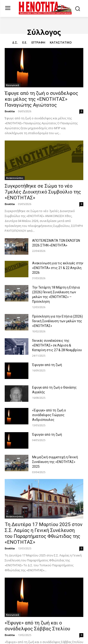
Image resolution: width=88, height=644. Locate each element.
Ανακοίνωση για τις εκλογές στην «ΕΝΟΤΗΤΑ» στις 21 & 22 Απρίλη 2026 (58, 268)
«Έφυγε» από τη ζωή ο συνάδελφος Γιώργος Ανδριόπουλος (49, 415)
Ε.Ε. (25, 43)
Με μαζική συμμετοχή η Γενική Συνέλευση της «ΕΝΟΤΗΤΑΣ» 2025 (55, 462)
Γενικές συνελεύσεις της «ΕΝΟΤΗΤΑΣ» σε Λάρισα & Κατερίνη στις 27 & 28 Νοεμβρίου (57, 345)
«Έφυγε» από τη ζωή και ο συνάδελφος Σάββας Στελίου (37, 626)
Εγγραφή (38, 43)
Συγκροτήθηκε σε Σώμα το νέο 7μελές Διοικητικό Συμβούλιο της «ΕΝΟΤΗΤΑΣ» (43, 192)
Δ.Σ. (15, 43)
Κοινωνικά (13, 85)
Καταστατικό (61, 43)
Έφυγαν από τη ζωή (47, 365)
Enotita (10, 111)
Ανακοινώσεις (15, 178)
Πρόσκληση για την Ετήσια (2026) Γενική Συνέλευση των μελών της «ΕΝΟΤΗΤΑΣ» (57, 321)
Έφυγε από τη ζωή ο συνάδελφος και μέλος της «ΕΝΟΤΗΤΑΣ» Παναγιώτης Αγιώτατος (41, 99)
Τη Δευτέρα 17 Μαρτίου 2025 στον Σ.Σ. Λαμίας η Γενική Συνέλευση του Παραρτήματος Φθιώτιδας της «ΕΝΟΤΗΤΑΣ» (44, 533)
